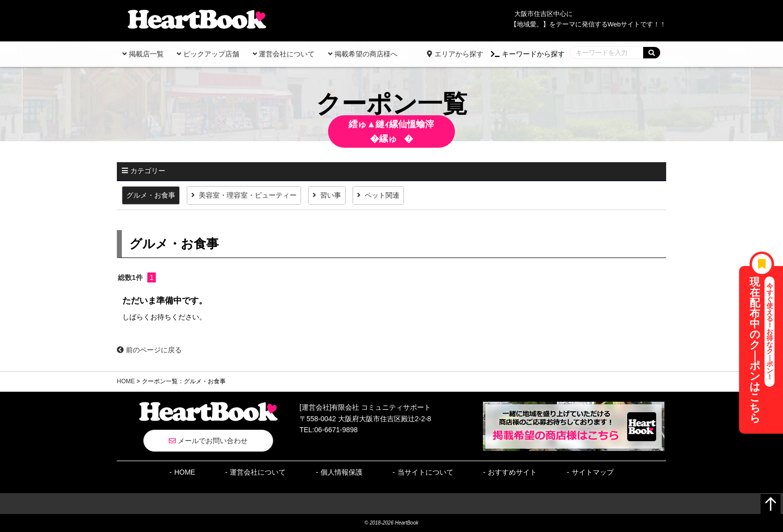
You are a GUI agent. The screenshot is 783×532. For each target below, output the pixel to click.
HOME (126, 381)
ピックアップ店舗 (208, 54)
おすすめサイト (512, 472)
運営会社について (284, 54)
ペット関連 (382, 195)
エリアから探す (455, 54)
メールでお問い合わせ (208, 441)
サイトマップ (593, 472)
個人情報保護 (342, 472)
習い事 (331, 195)
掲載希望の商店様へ (363, 54)
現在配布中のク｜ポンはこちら (762, 350)
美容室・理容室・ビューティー (248, 195)
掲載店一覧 (143, 54)
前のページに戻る (149, 350)
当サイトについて (425, 472)
